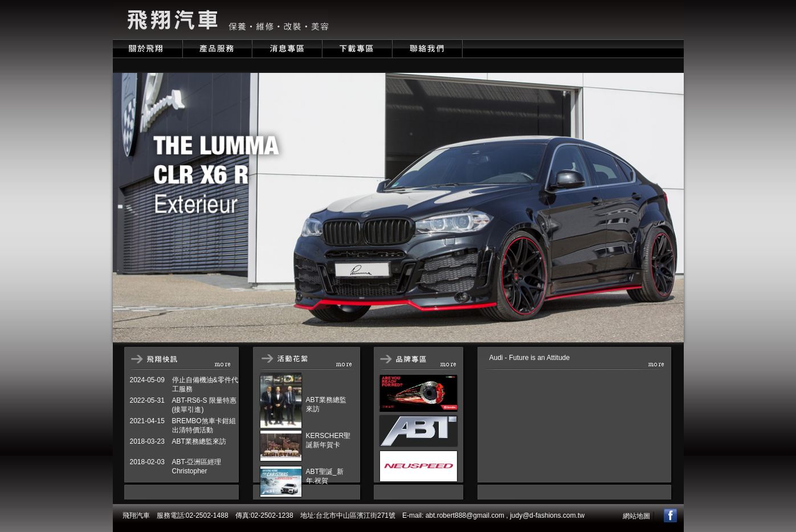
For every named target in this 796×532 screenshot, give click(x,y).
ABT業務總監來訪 (199, 441)
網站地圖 (636, 516)
